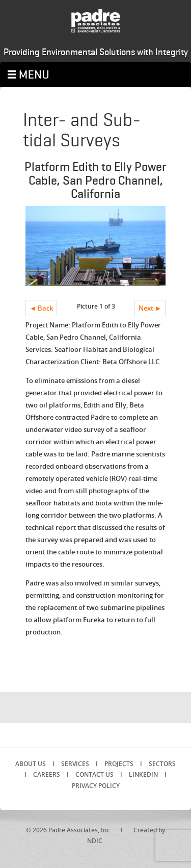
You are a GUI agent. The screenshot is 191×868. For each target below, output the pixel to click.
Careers (47, 774)
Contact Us (94, 774)
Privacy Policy (96, 786)
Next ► (150, 308)
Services (75, 764)
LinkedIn (143, 774)
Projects (119, 764)
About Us (31, 764)
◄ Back (41, 308)
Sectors (162, 764)
